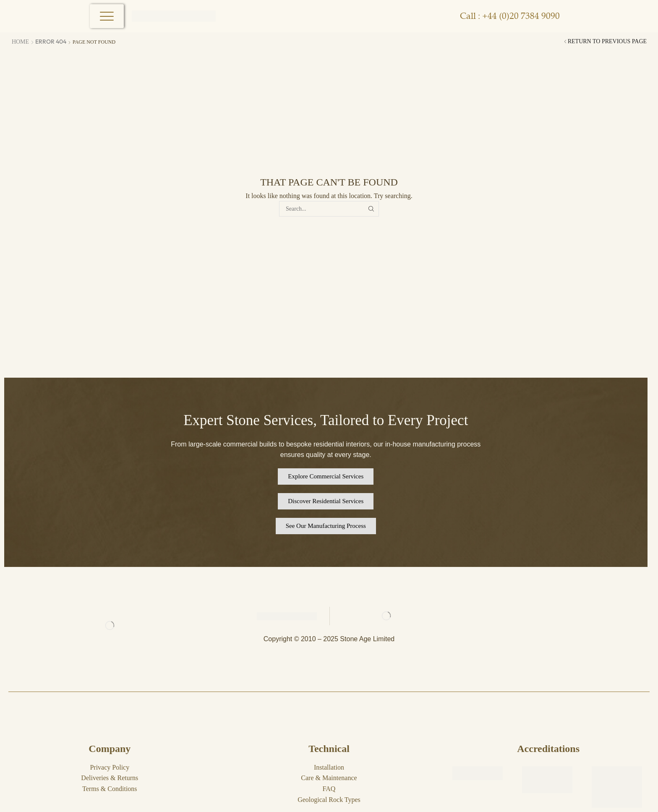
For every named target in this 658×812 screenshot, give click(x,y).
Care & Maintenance (329, 778)
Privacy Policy (110, 767)
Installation (329, 767)
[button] (326, 476)
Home (20, 42)
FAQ (329, 789)
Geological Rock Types (329, 800)
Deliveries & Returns (110, 778)
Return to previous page (607, 41)
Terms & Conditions (110, 789)
